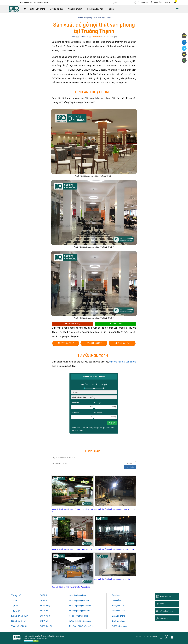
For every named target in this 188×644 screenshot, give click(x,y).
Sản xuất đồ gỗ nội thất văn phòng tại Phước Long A (114, 549)
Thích (73, 37)
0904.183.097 (94, 343)
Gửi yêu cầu (122, 343)
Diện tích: (82, 405)
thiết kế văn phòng (83, 621)
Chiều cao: (82, 415)
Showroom (144, 2)
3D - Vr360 (164, 618)
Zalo (184, 48)
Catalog (163, 604)
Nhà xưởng (157, 2)
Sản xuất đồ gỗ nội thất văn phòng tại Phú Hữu (112, 579)
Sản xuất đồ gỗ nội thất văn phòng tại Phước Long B (72, 549)
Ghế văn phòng (119, 621)
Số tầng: (106, 405)
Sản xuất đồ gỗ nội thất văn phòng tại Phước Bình (71, 587)
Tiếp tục (112, 423)
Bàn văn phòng (119, 616)
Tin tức (168, 2)
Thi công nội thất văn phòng (81, 626)
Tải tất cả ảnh (116, 324)
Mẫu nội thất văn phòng (79, 616)
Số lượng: (105, 415)
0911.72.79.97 (66, 343)
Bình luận (85, 37)
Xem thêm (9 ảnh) (73, 324)
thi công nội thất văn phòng (123, 362)
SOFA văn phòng (119, 626)
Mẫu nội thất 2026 (167, 611)
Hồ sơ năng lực (165, 597)
